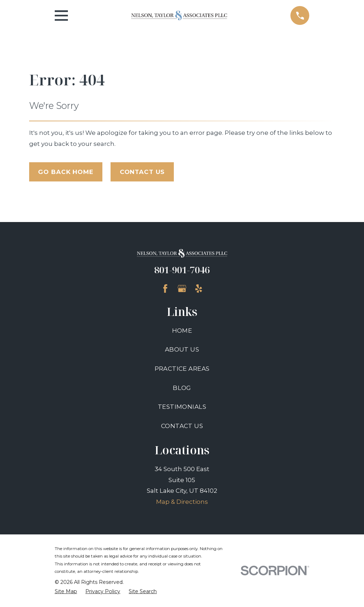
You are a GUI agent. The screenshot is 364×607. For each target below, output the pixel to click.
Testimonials (182, 407)
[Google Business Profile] (182, 289)
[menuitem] (66, 592)
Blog (182, 388)
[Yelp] (199, 289)
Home (182, 331)
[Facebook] (165, 289)
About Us (182, 349)
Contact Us (142, 172)
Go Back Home (66, 172)
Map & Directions (182, 502)
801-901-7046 (182, 270)
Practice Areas (182, 369)
